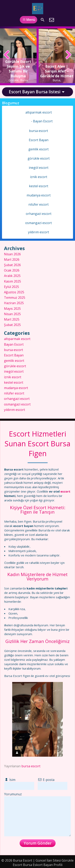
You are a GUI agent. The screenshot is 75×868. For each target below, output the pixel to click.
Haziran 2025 (14, 303)
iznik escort (39, 177)
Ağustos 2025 (14, 292)
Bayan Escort (43, 121)
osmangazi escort (38, 223)
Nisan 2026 (12, 254)
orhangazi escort (39, 214)
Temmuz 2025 (15, 298)
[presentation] (7, 55)
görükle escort (39, 158)
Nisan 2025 (12, 314)
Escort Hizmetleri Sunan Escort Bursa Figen (37, 444)
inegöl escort (39, 168)
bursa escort (31, 766)
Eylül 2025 (11, 287)
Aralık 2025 (12, 276)
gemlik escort (38, 149)
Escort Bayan (39, 140)
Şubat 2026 (12, 265)
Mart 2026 (12, 259)
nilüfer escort (38, 204)
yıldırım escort (38, 232)
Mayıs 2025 (12, 309)
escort (65, 491)
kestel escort (39, 186)
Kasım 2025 (12, 281)
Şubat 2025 (12, 325)
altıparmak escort (39, 112)
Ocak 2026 (12, 270)
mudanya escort (39, 195)
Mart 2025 (12, 319)
